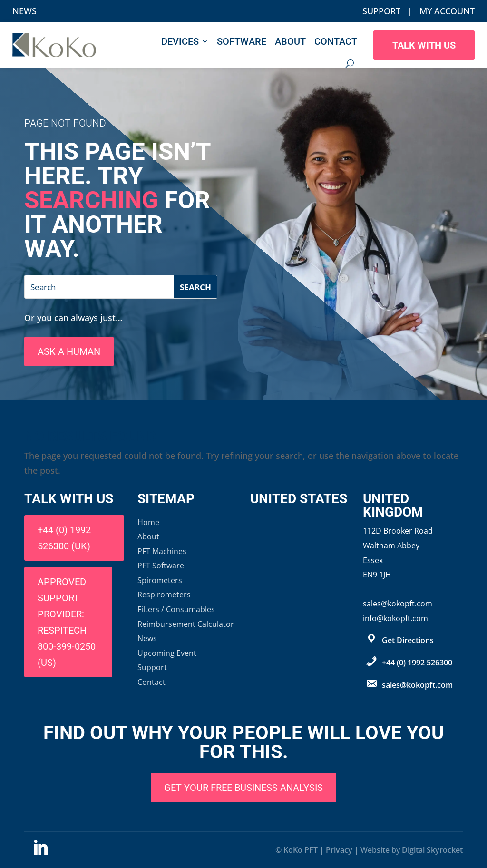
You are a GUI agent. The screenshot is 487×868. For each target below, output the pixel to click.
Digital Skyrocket (432, 850)
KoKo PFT (301, 850)
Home (148, 522)
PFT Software (161, 566)
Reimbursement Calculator (186, 624)
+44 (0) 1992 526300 (417, 663)
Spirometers (160, 580)
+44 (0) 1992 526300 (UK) (64, 538)
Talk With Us (424, 45)
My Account (447, 11)
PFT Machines (162, 551)
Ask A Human (69, 351)
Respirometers (164, 595)
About (290, 41)
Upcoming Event (167, 653)
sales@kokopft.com (417, 685)
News (24, 11)
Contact (336, 41)
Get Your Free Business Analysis (243, 788)
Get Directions (408, 640)
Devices (180, 41)
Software (242, 41)
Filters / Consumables (176, 609)
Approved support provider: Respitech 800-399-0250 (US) (67, 622)
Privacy (339, 850)
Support (381, 11)
